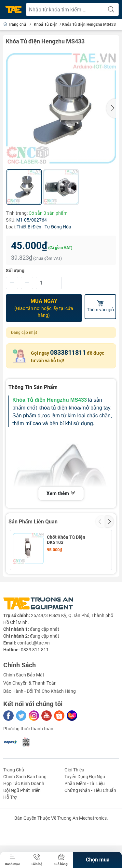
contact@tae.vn (34, 680)
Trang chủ (15, 24)
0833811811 (68, 352)
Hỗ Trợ (10, 834)
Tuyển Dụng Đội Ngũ (85, 814)
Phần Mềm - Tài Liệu (85, 820)
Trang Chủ (14, 807)
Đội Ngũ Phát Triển (22, 827)
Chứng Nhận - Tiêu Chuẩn (90, 827)
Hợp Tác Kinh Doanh (24, 820)
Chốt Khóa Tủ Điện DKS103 (66, 540)
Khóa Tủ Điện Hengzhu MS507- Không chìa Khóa (73, 580)
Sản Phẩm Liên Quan (33, 522)
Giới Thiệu (74, 807)
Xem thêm (61, 494)
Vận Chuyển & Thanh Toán (30, 720)
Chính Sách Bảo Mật (24, 712)
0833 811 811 (35, 687)
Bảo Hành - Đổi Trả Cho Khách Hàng (40, 728)
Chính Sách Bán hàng (25, 814)
